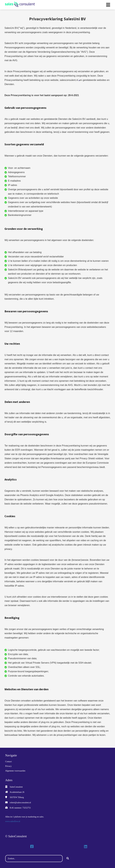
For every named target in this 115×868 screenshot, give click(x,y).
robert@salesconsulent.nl (20, 803)
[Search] (68, 859)
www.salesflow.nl (13, 821)
